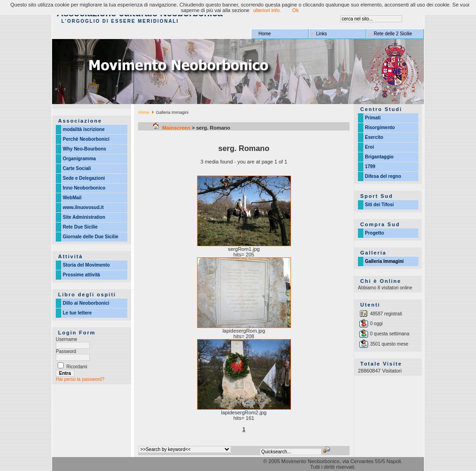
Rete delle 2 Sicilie (393, 34)
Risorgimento (380, 128)
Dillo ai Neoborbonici (86, 303)
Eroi (369, 147)
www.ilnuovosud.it (83, 207)
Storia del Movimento (86, 265)
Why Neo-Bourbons (84, 149)
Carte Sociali (77, 168)
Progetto (374, 233)
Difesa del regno (383, 176)
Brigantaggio (379, 157)
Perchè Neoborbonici (86, 139)
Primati (373, 118)
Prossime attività (81, 275)
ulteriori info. (267, 10)
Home (265, 34)
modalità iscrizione (84, 129)
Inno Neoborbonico (84, 188)
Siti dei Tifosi (379, 205)
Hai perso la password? (80, 379)
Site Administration (84, 217)
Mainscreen (172, 128)
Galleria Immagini (384, 261)
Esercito (374, 137)
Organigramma (79, 159)
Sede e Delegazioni (84, 178)
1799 (370, 167)
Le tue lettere (77, 313)
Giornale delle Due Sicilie (91, 237)
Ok (296, 10)
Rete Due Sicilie (80, 227)
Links (321, 34)
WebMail (72, 198)
